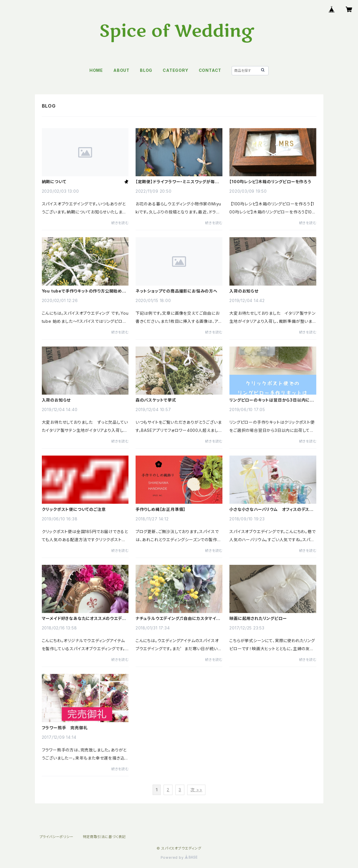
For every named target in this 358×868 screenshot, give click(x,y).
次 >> (196, 790)
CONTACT (210, 70)
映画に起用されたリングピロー (258, 618)
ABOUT (121, 70)
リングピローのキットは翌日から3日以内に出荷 (272, 400)
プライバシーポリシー (57, 837)
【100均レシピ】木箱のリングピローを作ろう (270, 182)
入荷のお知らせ (244, 291)
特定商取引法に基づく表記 (104, 837)
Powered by (179, 857)
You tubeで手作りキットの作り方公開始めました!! (84, 291)
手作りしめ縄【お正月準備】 (161, 509)
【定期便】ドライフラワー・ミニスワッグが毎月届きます (177, 182)
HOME (96, 70)
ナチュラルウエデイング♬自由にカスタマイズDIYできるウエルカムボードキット (178, 618)
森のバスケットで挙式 (156, 400)
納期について (54, 182)
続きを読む (120, 223)
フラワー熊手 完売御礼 (65, 728)
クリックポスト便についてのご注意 (74, 509)
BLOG (146, 70)
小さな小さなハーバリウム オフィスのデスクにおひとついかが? (271, 509)
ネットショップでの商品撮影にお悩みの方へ (177, 291)
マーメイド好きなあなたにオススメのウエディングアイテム (84, 618)
